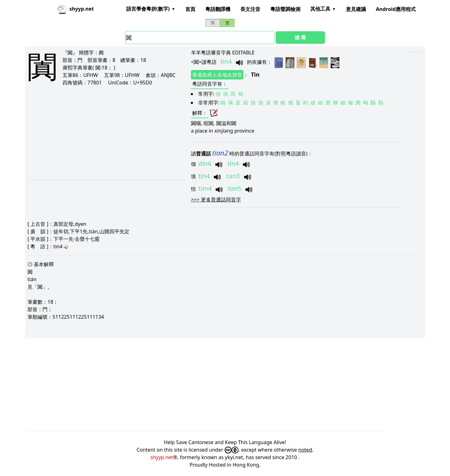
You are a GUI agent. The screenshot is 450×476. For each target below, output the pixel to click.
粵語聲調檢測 (285, 9)
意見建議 (356, 9)
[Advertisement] (99, 133)
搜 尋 (300, 38)
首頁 (190, 9)
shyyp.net (162, 457)
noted (305, 450)
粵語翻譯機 (218, 9)
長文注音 (250, 9)
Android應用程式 (396, 9)
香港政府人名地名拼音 (217, 75)
